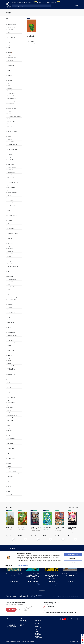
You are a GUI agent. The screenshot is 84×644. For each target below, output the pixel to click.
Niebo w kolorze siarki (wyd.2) (14, 574)
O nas (48, 3)
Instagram (34, 595)
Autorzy (39, 3)
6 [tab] (45, 590)
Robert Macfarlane (47, 529)
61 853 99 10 (48, 607)
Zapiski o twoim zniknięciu (60, 528)
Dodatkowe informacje (23, 641)
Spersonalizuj (73, 635)
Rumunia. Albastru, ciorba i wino (36, 528)
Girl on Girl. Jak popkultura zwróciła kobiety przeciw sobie (72, 529)
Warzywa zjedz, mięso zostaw (32, 36)
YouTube (33, 597)
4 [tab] (43, 590)
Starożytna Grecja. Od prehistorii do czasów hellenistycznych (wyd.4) (33, 575)
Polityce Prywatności (44, 638)
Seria (29, 19)
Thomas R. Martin (33, 578)
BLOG (34, 3)
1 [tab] (39, 590)
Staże (44, 3)
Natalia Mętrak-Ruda (32, 38)
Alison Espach (59, 530)
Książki (14, 3)
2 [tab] (40, 590)
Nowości (10, 511)
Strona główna (8, 11)
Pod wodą (21, 527)
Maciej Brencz (9, 529)
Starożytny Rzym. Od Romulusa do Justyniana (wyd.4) (51, 575)
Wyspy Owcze (9, 527)
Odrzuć (73, 639)
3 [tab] (41, 590)
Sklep (59, 3)
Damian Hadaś (70, 577)
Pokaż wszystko (73, 508)
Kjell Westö (14, 576)
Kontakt (54, 3)
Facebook (41, 595)
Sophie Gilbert (71, 533)
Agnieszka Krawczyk (35, 530)
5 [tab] (44, 590)
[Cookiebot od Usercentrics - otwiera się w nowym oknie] (8, 641)
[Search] (29, 6)
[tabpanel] (14, 568)
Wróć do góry (72, 619)
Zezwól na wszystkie (73, 630)
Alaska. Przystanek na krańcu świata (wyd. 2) (70, 575)
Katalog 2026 (28, 3)
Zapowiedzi (20, 3)
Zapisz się (11, 610)
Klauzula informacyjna (38, 624)
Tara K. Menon (21, 529)
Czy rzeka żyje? (47, 527)
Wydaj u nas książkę (38, 621)
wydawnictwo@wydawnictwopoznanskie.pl (60, 613)
